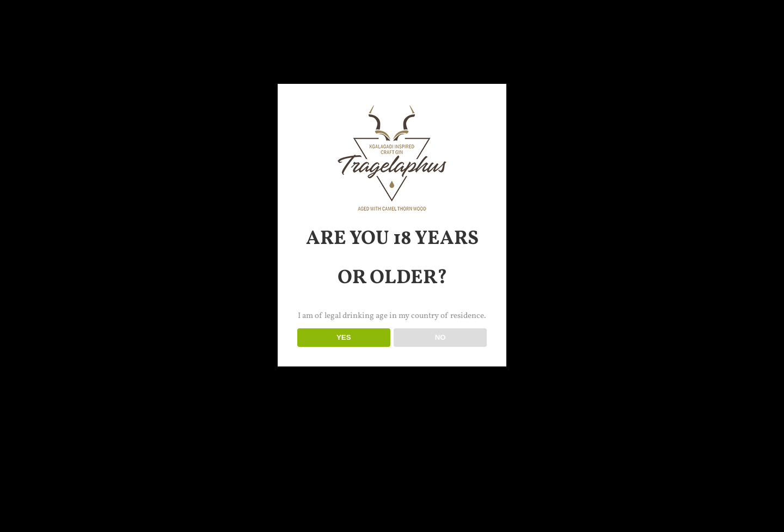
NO (440, 337)
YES (344, 337)
